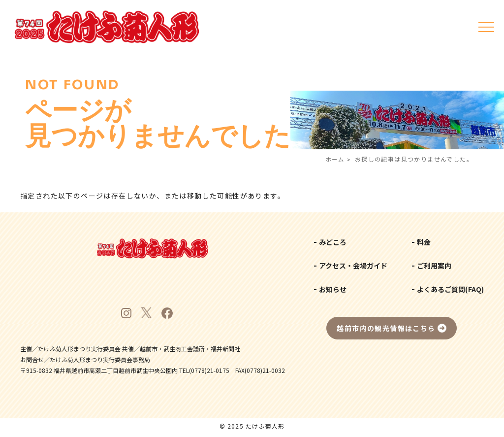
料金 (424, 242)
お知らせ (333, 289)
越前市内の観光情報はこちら (386, 328)
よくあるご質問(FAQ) (450, 289)
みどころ (333, 242)
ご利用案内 (434, 266)
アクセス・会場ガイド (353, 266)
